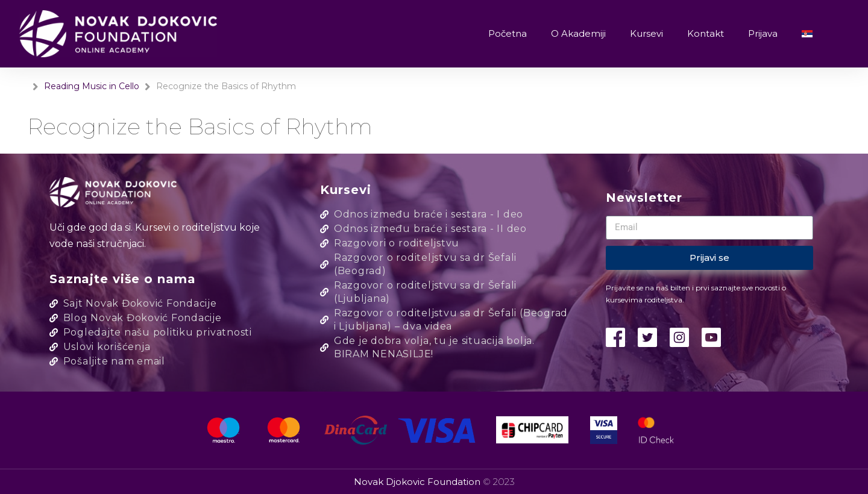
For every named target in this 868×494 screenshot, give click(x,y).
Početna (508, 33)
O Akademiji (578, 33)
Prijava (763, 33)
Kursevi (646, 33)
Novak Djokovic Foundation (418, 482)
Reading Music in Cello (92, 86)
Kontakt (706, 33)
